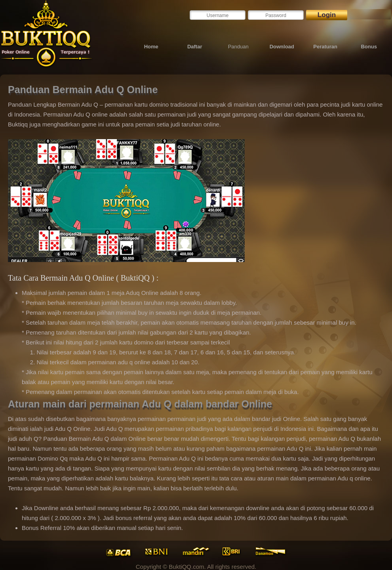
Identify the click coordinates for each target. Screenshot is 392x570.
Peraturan (325, 47)
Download (282, 47)
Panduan (238, 47)
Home (151, 47)
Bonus (369, 47)
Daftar (195, 47)
